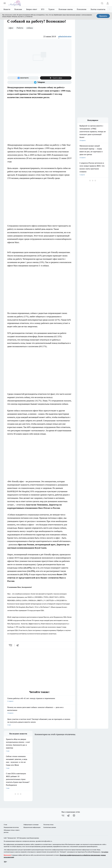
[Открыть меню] (5, 3)
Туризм (51, 9)
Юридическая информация (32, 827)
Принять (103, 16)
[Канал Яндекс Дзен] (56, 78)
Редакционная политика (11, 827)
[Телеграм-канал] (39, 82)
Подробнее (105, 852)
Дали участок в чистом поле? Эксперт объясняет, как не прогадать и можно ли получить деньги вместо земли (39, 722)
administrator (65, 36)
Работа (20, 28)
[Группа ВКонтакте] (23, 78)
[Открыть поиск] (102, 3)
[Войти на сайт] (108, 3)
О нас (5, 825)
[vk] (11, 645)
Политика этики (48, 825)
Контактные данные (50, 827)
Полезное (18, 9)
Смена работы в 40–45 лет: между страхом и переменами (39, 700)
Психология (82, 9)
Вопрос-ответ (32, 9)
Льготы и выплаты (98, 9)
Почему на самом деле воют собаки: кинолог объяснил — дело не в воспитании (39, 710)
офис (11, 28)
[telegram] (18, 645)
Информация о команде (31, 825)
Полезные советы (66, 9)
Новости (7, 9)
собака (30, 28)
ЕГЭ (43, 9)
